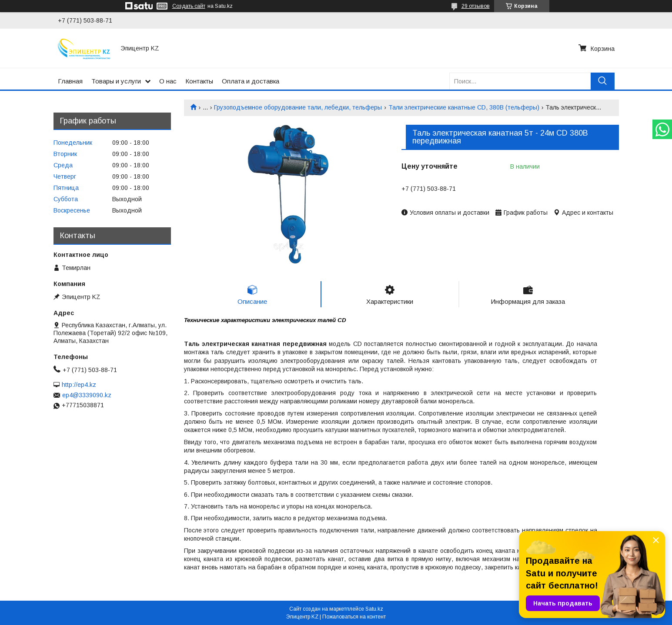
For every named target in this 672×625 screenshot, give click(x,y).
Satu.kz (374, 609)
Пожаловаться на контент (354, 617)
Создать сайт (189, 6)
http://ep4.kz (79, 385)
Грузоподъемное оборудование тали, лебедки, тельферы (298, 107)
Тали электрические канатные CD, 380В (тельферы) (464, 107)
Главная (70, 81)
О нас (168, 81)
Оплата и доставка (251, 81)
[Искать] (603, 81)
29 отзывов (476, 6)
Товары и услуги (116, 81)
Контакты (199, 81)
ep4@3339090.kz (87, 395)
